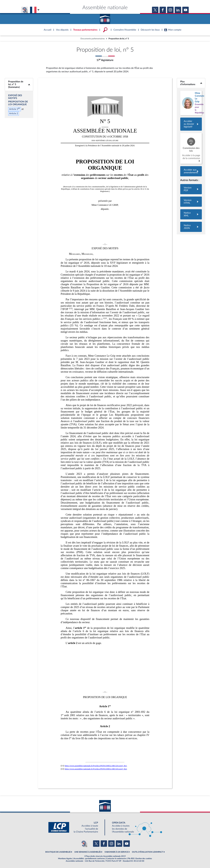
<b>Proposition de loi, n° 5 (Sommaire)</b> (19, 84)
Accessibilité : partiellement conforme (89, 859)
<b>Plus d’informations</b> (191, 83)
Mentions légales (65, 859)
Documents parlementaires (93, 39)
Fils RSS (131, 859)
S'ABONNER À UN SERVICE (116, 852)
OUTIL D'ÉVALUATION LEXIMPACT (148, 852)
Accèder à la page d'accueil (105, 18)
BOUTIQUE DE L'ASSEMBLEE (58, 852)
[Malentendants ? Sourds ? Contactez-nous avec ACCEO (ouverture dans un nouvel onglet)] (84, 844)
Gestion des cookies (144, 859)
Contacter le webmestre (116, 859)
